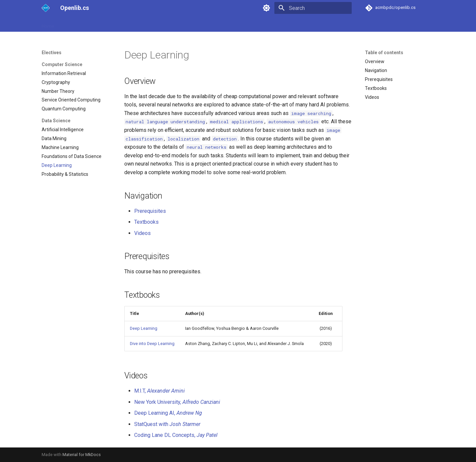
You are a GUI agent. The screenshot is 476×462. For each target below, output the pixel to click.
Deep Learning (144, 328)
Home (48, 24)
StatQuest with (167, 424)
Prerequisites (150, 211)
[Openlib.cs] (46, 8)
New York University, (177, 402)
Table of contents (384, 53)
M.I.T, (159, 391)
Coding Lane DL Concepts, (176, 435)
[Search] (313, 8)
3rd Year (123, 24)
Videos (142, 233)
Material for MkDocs (82, 455)
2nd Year (97, 24)
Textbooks (146, 222)
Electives (149, 24)
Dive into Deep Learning (152, 344)
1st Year (71, 24)
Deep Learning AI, (168, 413)
